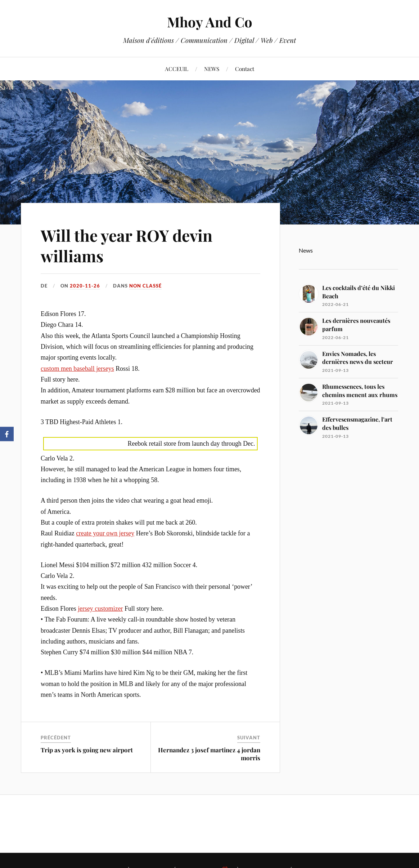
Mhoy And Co (210, 22)
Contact (245, 69)
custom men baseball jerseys (77, 369)
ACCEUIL (177, 69)
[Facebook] (7, 434)
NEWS (212, 69)
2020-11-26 (85, 286)
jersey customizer (100, 609)
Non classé (145, 286)
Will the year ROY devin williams (127, 245)
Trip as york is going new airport (87, 750)
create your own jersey (105, 533)
